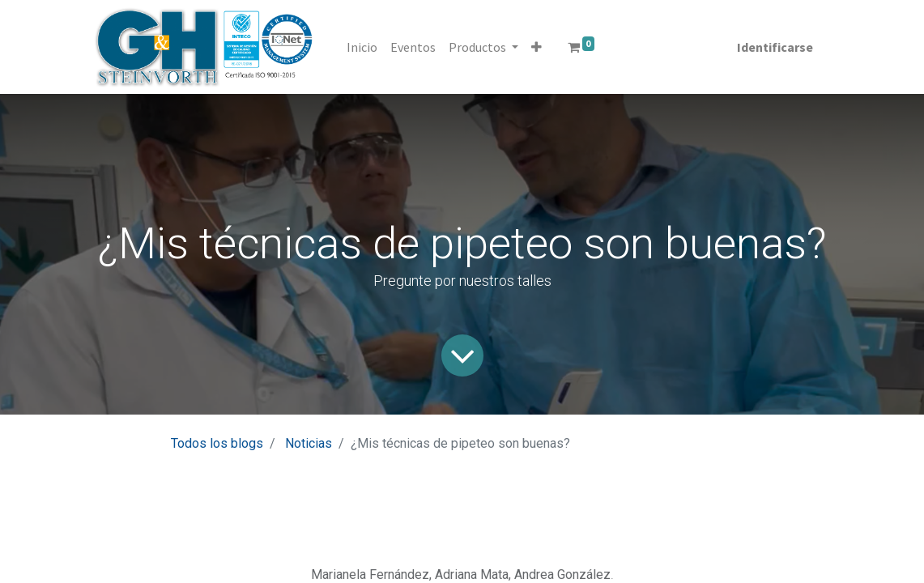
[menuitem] (362, 47)
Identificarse (775, 47)
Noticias (309, 443)
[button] (537, 47)
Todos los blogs (217, 443)
